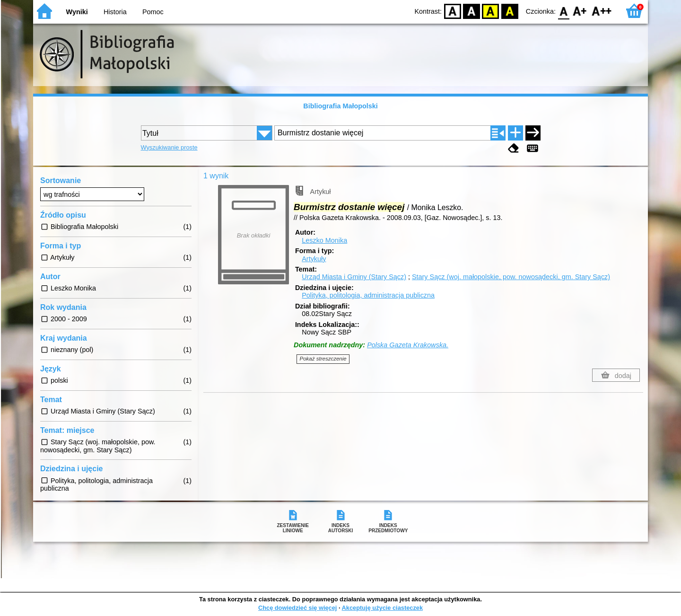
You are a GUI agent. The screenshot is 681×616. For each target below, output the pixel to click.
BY (510, 11)
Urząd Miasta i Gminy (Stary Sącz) (354, 277)
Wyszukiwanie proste (169, 147)
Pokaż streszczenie (323, 359)
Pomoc (153, 12)
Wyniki (77, 12)
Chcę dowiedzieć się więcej (297, 608)
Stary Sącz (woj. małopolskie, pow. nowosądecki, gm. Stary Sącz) (511, 277)
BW (471, 11)
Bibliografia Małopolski (340, 106)
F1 (580, 11)
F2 (602, 11)
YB (491, 11)
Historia (115, 12)
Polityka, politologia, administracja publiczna (368, 295)
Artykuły (314, 259)
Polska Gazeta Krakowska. (408, 345)
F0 (563, 11)
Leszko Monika (324, 240)
